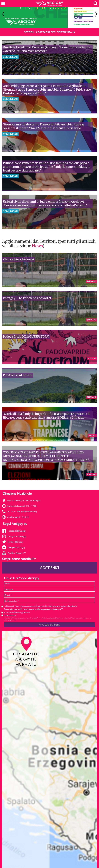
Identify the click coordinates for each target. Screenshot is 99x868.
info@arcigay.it (13, 513)
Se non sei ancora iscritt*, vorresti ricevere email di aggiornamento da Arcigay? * (33, 605)
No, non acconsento (10, 612)
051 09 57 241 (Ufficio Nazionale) (22, 508)
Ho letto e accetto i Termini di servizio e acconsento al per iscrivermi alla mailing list (41, 602)
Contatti (25, 513)
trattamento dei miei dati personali (48, 602)
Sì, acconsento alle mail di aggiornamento (17, 609)
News (37, 242)
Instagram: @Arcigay (17, 533)
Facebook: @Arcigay (17, 527)
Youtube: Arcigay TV (17, 549)
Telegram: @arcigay (16, 544)
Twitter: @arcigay (15, 538)
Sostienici (49, 564)
